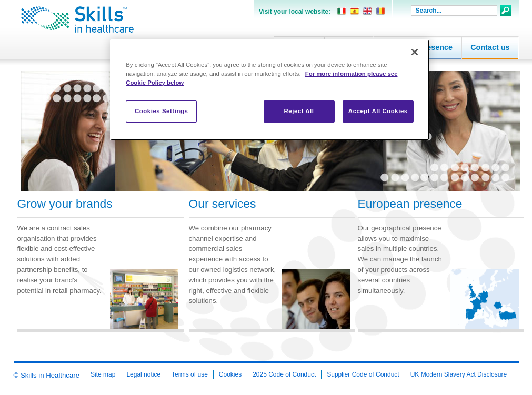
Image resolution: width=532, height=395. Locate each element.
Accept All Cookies (378, 111)
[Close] (415, 52)
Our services (223, 204)
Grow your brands (65, 204)
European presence (410, 204)
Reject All (299, 111)
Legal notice (143, 374)
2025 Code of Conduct (284, 374)
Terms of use (190, 374)
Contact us (490, 47)
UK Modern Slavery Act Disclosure (459, 374)
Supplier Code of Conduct (363, 374)
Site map (103, 374)
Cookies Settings (161, 111)
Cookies (230, 374)
